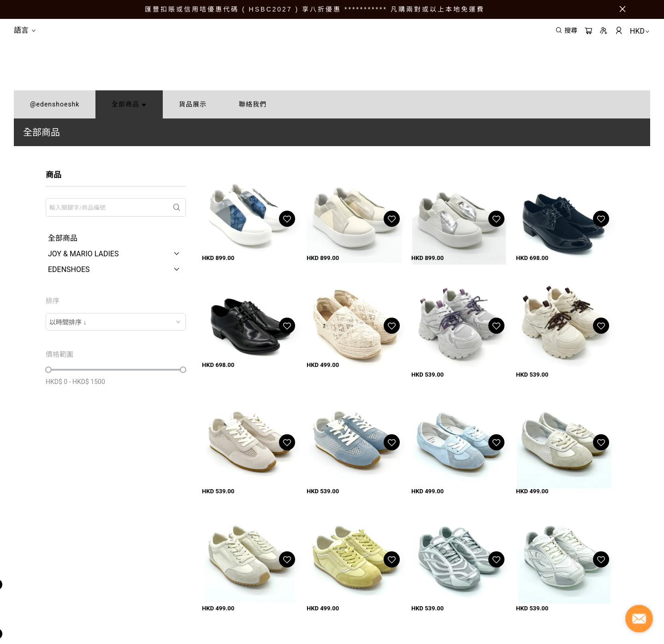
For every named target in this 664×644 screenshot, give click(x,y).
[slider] (48, 370)
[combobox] (116, 322)
